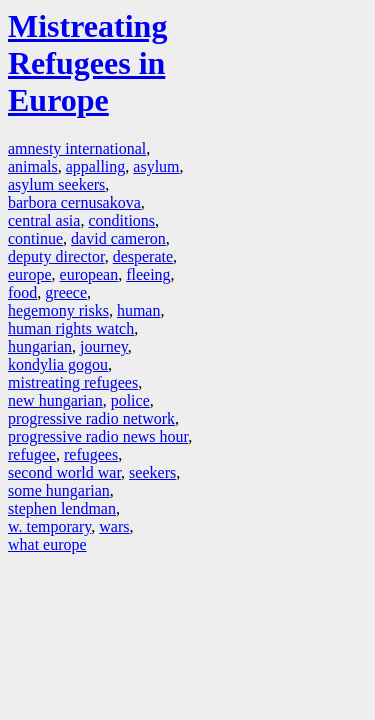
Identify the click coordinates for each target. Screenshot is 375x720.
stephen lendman (62, 508)
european (89, 274)
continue (35, 238)
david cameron (118, 238)
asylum (156, 166)
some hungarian (59, 490)
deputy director (56, 256)
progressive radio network (91, 418)
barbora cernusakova (74, 202)
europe (30, 274)
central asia (44, 220)
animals (33, 166)
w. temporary (49, 526)
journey (104, 346)
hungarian (40, 346)
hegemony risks (58, 310)
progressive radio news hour (98, 436)
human (139, 310)
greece (66, 292)
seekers (152, 472)
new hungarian (55, 400)
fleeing (148, 274)
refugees (91, 454)
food (22, 292)
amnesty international (77, 148)
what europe (47, 544)
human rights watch (71, 328)
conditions (121, 220)
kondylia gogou (58, 364)
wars (114, 526)
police (130, 400)
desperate (143, 256)
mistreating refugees (73, 382)
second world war (64, 472)
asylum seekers (56, 184)
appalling (96, 166)
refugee (32, 454)
